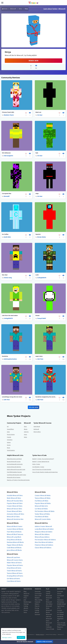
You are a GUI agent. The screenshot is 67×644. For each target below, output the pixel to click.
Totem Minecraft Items (14, 571)
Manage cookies (7, 638)
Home (6, 9)
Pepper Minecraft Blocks (15, 545)
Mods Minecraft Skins (14, 498)
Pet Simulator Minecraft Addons (45, 540)
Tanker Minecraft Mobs (42, 514)
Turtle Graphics (11, 450)
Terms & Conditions (29, 635)
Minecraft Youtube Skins (15, 501)
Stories (9, 445)
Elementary (61, 602)
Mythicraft (36, 429)
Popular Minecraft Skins (15, 504)
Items (25, 435)
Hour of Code (50, 629)
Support (26, 596)
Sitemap (26, 604)
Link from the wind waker (10, 316)
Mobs (25, 437)
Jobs (25, 600)
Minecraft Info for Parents (14, 478)
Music (9, 448)
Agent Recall (37, 427)
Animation (10, 440)
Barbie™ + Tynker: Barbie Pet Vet (41, 462)
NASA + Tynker (36, 464)
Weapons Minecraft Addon (44, 532)
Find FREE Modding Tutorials (14, 472)
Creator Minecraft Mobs (43, 496)
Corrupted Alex (7, 194)
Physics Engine (11, 435)
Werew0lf (7, 196)
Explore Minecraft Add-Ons (14, 467)
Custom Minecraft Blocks (15, 529)
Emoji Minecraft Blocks (14, 540)
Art (8, 427)
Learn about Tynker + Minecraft (54, 9)
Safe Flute (40, 359)
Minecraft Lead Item (13, 558)
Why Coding (38, 600)
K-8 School (60, 615)
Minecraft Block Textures (15, 535)
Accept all (21, 637)
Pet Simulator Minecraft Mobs (45, 511)
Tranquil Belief (42, 318)
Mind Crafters (37, 432)
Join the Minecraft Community (15, 464)
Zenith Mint (7, 237)
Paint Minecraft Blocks (14, 532)
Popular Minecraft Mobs (43, 504)
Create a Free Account (44, 642)
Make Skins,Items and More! (14, 459)
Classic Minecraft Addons (43, 548)
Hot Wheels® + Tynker (38, 467)
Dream (38, 316)
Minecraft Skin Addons (42, 535)
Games (9, 442)
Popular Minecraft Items (15, 565)
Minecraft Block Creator (15, 527)
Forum (26, 610)
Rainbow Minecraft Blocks (15, 542)
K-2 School (60, 613)
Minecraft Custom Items (15, 560)
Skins (20, 9)
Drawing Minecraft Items (15, 576)
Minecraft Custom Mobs (43, 519)
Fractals (9, 437)
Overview (38, 592)
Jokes (8, 432)
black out (38, 112)
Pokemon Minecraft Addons (44, 545)
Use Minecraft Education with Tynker (16, 475)
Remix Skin (33, 61)
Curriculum (38, 594)
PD (58, 621)
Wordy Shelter (42, 237)
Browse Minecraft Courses (14, 462)
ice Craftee (5, 234)
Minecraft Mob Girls (41, 506)
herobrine (5, 356)
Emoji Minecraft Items (14, 568)
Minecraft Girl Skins (13, 517)
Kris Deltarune (6, 153)
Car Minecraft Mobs (41, 509)
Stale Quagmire (8, 156)
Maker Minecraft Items (14, 563)
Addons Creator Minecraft (43, 527)
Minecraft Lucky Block (14, 537)
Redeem (37, 598)
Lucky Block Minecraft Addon (44, 529)
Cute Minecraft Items (14, 581)
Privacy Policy (40, 635)
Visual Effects (10, 429)
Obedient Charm (9, 115)
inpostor (38, 234)
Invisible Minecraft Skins (15, 496)
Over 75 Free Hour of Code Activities (42, 470)
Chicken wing (8, 278)
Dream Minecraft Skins (14, 511)
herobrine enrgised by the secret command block (46, 397)
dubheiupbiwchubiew (10, 359)
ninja (37, 194)
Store (25, 613)
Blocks (26, 429)
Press (25, 598)
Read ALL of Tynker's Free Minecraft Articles (18, 480)
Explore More (34, 407)
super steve (39, 356)
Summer (37, 615)
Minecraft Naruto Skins (14, 509)
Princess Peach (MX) (8, 112)
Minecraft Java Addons (42, 537)
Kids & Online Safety (51, 635)
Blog (25, 592)
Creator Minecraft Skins (15, 506)
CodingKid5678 (42, 278)
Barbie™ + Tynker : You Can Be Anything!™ (43, 459)
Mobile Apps (27, 602)
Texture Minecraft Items (15, 573)
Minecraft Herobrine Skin (15, 519)
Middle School (61, 604)
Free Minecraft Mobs (42, 517)
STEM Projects (61, 625)
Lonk (37, 275)
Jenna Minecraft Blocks (14, 550)
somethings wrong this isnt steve (12, 397)
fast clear (5, 275)
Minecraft (13, 9)
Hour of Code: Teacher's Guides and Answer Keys (45, 472)
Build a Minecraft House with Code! (16, 470)
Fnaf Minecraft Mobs (42, 501)
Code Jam (49, 627)
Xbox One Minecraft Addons (44, 542)
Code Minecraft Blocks (14, 548)
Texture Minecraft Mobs (43, 498)
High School (61, 606)
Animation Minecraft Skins (15, 514)
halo (37, 153)
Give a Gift (38, 596)
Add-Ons (26, 432)
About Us (26, 594)
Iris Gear (40, 115)
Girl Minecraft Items (13, 579)
